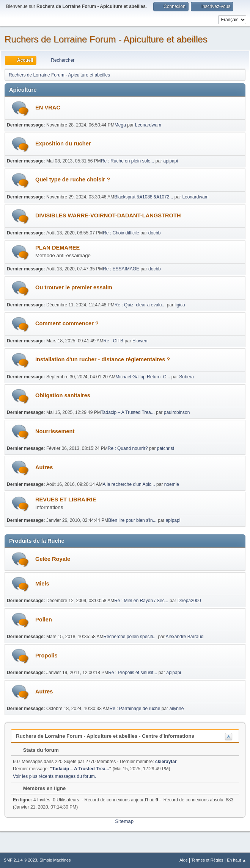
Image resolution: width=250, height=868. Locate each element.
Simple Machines (55, 860)
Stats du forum (37, 750)
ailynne (176, 709)
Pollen (44, 620)
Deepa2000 (189, 601)
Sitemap (124, 821)
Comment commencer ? (67, 323)
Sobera (186, 377)
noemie (172, 484)
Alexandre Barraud (184, 637)
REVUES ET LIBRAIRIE (66, 500)
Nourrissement (55, 431)
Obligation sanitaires (63, 395)
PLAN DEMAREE (57, 248)
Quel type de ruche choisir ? (73, 180)
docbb (155, 233)
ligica (180, 305)
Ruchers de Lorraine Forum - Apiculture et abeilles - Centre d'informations (105, 736)
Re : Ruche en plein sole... (128, 161)
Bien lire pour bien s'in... (132, 520)
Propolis (46, 656)
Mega (120, 125)
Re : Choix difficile (121, 233)
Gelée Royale (53, 559)
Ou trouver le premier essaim (74, 287)
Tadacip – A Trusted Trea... (128, 412)
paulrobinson (177, 412)
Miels (42, 584)
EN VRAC (48, 108)
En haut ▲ (237, 860)
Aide (184, 860)
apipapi (171, 161)
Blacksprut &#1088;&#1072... (144, 197)
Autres (44, 467)
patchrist (166, 448)
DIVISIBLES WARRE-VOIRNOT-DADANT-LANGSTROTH (108, 215)
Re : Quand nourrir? (128, 448)
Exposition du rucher (63, 144)
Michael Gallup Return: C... (143, 377)
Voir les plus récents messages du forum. (54, 776)
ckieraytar (166, 762)
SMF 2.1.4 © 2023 (20, 860)
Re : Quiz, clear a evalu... (140, 305)
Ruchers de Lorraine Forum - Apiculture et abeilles (106, 39)
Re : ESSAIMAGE (121, 269)
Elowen (140, 341)
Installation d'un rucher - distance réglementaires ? (103, 359)
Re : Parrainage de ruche (135, 709)
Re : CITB (114, 341)
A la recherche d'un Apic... (129, 484)
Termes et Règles (207, 860)
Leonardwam (148, 125)
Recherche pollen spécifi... (130, 637)
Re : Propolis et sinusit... (133, 673)
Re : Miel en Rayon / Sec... (141, 601)
